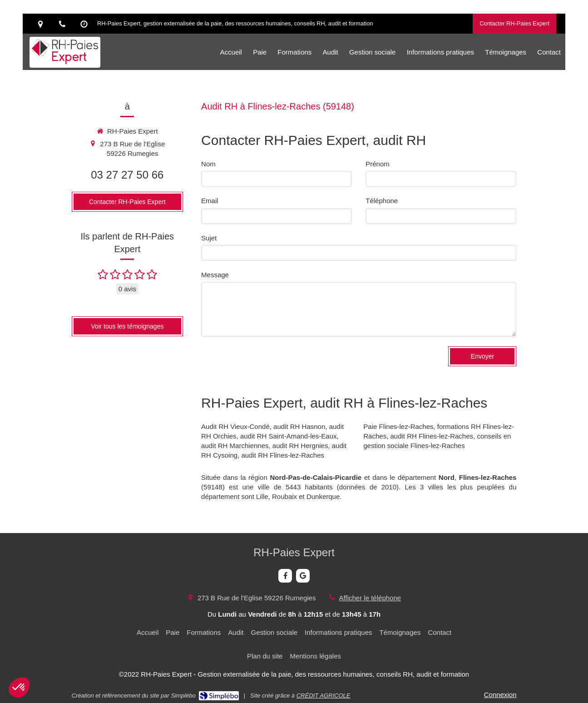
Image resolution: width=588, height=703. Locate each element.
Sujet (209, 238)
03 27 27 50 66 (127, 175)
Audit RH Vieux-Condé (235, 426)
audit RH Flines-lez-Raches (283, 455)
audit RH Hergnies (300, 446)
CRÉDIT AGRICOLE (324, 696)
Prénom (378, 164)
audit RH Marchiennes (235, 446)
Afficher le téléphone (370, 598)
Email (210, 201)
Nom (208, 164)
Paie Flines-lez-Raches (398, 426)
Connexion (500, 695)
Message (215, 275)
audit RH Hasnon (299, 426)
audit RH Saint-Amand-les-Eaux (289, 436)
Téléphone (382, 201)
